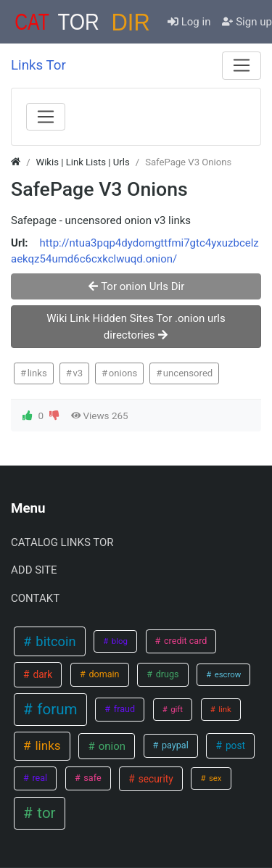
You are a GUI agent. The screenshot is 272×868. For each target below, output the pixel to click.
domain (103, 674)
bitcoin (54, 641)
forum (55, 709)
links (37, 373)
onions (123, 373)
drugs (166, 674)
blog (119, 641)
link (223, 709)
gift (176, 709)
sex (214, 778)
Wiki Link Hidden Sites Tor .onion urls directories (136, 327)
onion (111, 746)
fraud (123, 709)
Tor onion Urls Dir (136, 286)
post (234, 745)
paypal (174, 745)
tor (44, 813)
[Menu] (242, 65)
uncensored (188, 373)
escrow (227, 674)
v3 (78, 373)
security (154, 779)
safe (91, 778)
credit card (185, 641)
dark (41, 674)
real (38, 778)
